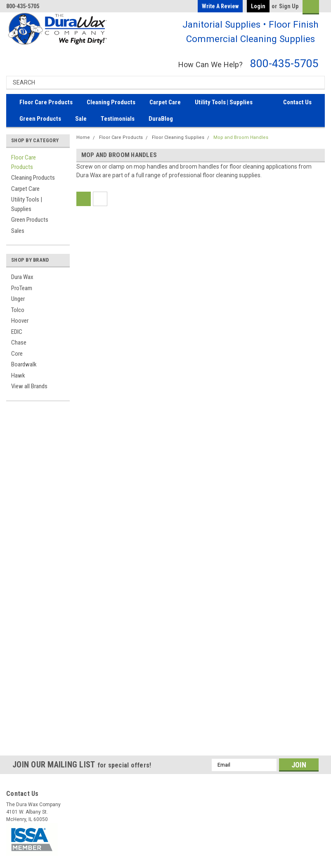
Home (83, 137)
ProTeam (22, 288)
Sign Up (289, 6)
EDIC (17, 332)
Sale (81, 119)
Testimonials (118, 119)
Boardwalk (24, 364)
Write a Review (220, 6)
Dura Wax (22, 277)
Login (258, 6)
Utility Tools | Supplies (224, 102)
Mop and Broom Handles (241, 137)
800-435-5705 (284, 63)
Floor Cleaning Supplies (178, 137)
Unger (18, 299)
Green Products (40, 119)
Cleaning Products (111, 102)
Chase (19, 343)
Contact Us (297, 102)
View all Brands (29, 386)
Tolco (18, 310)
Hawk (18, 375)
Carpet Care (165, 102)
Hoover (20, 321)
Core (17, 354)
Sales (18, 231)
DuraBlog (161, 119)
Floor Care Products (46, 102)
